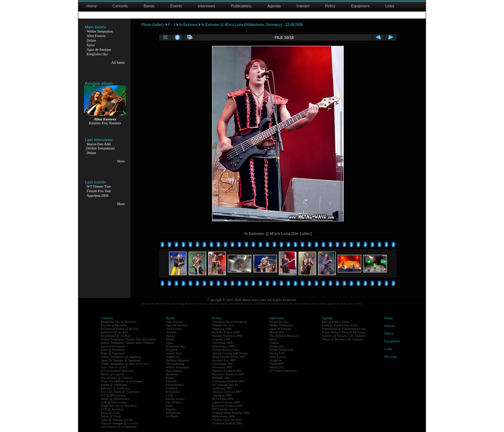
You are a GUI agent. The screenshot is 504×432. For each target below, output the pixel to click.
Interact (303, 6)
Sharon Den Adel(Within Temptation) (100, 146)
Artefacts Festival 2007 (227, 392)
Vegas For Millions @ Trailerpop (122, 381)
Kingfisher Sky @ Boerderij (119, 322)
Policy (330, 6)
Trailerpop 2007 (222, 388)
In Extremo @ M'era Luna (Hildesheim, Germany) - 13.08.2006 (252, 25)
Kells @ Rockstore (113, 350)
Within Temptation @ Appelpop (121, 357)
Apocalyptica (174, 371)
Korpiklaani (173, 413)
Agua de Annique (99, 50)
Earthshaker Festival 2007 (229, 381)
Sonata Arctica (175, 399)
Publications (241, 6)
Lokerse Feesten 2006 (226, 402)
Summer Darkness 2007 (227, 371)
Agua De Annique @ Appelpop (121, 360)
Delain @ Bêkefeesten (115, 399)
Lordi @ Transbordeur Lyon (340, 325)
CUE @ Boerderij (112, 409)
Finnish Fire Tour (99, 191)
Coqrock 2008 (221, 339)
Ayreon (170, 336)
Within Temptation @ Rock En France (125, 364)
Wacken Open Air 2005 (227, 420)
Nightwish (173, 357)
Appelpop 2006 (222, 395)
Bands (149, 6)
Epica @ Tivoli (110, 413)
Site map (390, 357)
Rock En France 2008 (226, 332)
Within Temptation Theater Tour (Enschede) (129, 339)
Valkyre (274, 343)
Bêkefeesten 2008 (223, 346)
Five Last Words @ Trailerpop (120, 392)
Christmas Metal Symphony (230, 322)
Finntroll (171, 381)
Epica (91, 45)
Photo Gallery (153, 25)
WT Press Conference (283, 371)
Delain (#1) (277, 367)
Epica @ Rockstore (113, 346)
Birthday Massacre (178, 360)
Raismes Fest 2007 (224, 360)
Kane (169, 406)
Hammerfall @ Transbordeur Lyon (344, 329)
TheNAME (277, 364)
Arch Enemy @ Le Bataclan (119, 427)
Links (390, 6)
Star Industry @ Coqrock (117, 378)
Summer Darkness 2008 (227, 336)
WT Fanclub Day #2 (225, 385)
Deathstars (173, 374)
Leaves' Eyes (174, 353)
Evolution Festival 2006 (227, 406)
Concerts (120, 6)
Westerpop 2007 (222, 367)
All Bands (172, 416)
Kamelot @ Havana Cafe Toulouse (344, 336)
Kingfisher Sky (97, 54)
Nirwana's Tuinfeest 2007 (228, 374)
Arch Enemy (174, 329)
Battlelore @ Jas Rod (114, 332)
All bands (118, 62)
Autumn (171, 332)
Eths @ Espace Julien (336, 322)
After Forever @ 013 (114, 367)
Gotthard (171, 388)
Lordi (169, 395)
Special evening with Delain (230, 353)
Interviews (206, 6)
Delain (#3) (277, 332)
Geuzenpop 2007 (223, 364)
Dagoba (171, 409)
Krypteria (172, 350)
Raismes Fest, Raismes (105, 123)
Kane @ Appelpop (113, 353)
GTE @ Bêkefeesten (114, 402)
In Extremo (188, 25)
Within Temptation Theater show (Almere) (128, 343)
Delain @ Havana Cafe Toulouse (343, 339)
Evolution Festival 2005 (227, 423)
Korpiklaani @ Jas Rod (115, 336)
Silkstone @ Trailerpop (115, 388)
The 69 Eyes (174, 402)
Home (92, 6)
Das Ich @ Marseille (114, 325)
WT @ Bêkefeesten (113, 395)
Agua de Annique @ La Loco (119, 423)
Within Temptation (100, 31)
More (121, 161)
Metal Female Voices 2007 (229, 357)
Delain (92, 40)
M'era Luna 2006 (223, 399)
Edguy (170, 378)
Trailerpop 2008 (222, 343)
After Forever (96, 36)
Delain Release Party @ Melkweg (343, 332)
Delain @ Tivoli (111, 416)
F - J (172, 25)
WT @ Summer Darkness (117, 371)
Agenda (274, 6)
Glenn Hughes (175, 385)
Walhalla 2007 (221, 378)
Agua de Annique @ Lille (117, 420)
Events (176, 6)
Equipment (360, 6)
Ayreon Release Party (226, 350)
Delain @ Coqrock (113, 374)
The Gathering (175, 364)
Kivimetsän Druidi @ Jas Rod (120, 329)
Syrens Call (277, 353)
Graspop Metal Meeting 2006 (231, 413)
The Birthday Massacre (284, 336)
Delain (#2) (277, 346)
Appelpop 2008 (98, 196)
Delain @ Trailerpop (114, 385)
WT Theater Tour (99, 186)
